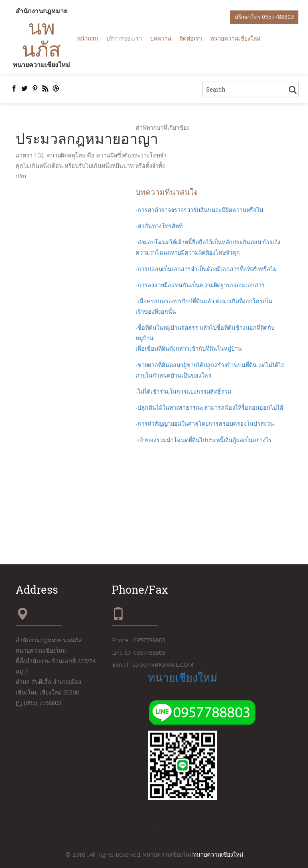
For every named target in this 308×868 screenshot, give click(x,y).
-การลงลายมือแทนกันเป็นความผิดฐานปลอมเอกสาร (200, 285)
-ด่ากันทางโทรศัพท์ (159, 226)
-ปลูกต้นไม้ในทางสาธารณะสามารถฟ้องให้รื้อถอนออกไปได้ (209, 407)
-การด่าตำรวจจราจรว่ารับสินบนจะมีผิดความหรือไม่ (199, 210)
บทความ (161, 38)
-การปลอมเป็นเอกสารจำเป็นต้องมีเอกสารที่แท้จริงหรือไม (206, 269)
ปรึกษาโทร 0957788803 (264, 17)
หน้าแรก (88, 38)
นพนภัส (41, 38)
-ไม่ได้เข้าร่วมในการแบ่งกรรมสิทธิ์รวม (183, 391)
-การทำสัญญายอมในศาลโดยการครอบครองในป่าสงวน (205, 424)
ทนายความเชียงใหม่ (235, 38)
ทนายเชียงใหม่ (183, 677)
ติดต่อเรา (191, 38)
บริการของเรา (124, 38)
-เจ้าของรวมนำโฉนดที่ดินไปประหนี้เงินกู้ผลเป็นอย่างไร (204, 440)
